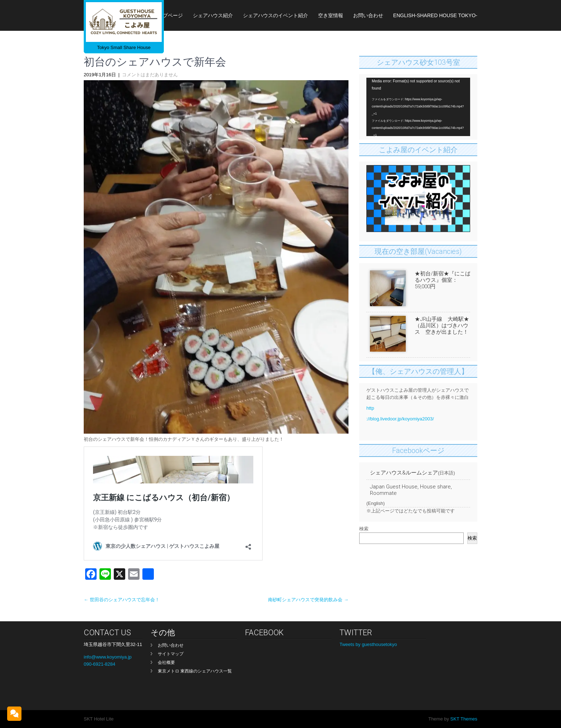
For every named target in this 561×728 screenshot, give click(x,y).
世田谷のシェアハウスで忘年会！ (122, 600)
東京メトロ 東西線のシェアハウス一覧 (195, 671)
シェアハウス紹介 (213, 15)
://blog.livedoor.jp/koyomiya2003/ (400, 419)
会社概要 (166, 662)
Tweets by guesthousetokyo (368, 644)
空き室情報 (331, 15)
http (370, 408)
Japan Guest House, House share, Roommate (411, 490)
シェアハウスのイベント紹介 (275, 15)
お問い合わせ (368, 15)
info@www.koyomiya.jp (108, 657)
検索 (364, 529)
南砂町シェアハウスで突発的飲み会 (308, 600)
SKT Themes (463, 719)
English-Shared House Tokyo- (435, 15)
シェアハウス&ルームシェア (404, 473)
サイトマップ (171, 654)
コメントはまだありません (150, 75)
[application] (418, 107)
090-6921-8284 (99, 664)
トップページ (168, 15)
